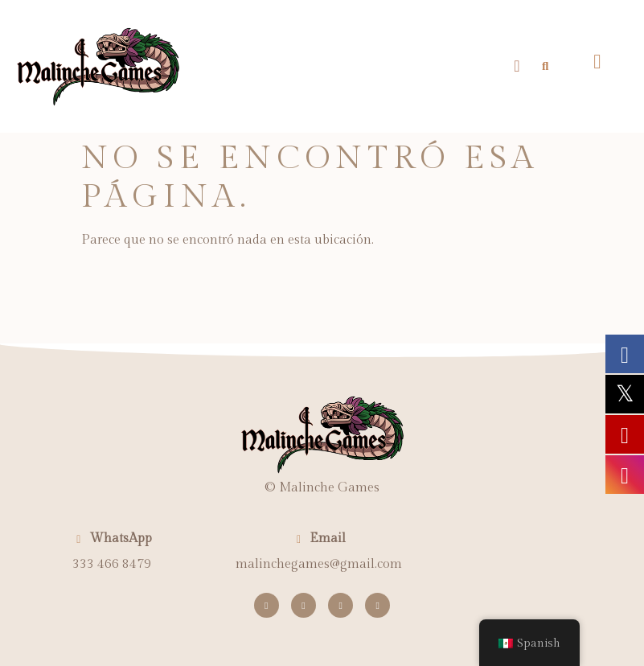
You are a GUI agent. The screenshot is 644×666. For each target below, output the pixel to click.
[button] (517, 66)
